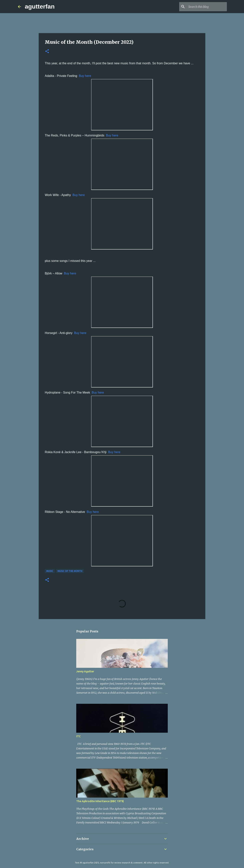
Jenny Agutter (85, 671)
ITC (78, 736)
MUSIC (50, 571)
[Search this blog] (207, 7)
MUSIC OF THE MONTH (70, 571)
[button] (47, 51)
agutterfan (40, 6)
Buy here (85, 76)
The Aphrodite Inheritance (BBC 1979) (100, 801)
